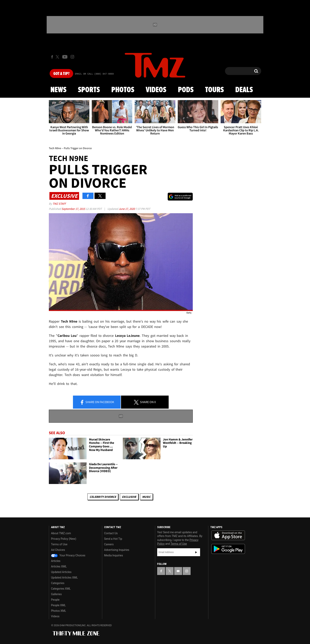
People (55, 600)
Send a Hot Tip (113, 539)
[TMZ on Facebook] (52, 57)
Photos (123, 90)
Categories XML (61, 589)
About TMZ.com (61, 533)
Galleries (56, 594)
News (58, 90)
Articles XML (59, 566)
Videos (156, 90)
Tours (214, 90)
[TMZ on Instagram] (72, 57)
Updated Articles (61, 572)
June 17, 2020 (127, 209)
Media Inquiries (114, 555)
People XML (58, 605)
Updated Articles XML (64, 578)
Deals (244, 90)
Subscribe (196, 552)
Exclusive (129, 497)
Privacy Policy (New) (64, 539)
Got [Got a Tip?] (61, 74)
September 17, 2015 (74, 209)
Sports (89, 90)
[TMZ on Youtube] (65, 57)
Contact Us (111, 533)
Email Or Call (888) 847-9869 (94, 74)
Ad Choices (58, 550)
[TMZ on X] (58, 57)
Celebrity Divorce (103, 497)
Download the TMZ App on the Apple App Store (228, 535)
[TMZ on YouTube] (178, 571)
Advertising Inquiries (117, 550)
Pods (186, 90)
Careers (109, 544)
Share (97, 402)
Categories (58, 583)
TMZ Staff (59, 204)
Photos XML (59, 611)
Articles (56, 561)
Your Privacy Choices (68, 555)
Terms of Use (59, 544)
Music (146, 497)
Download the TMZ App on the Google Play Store (228, 549)
